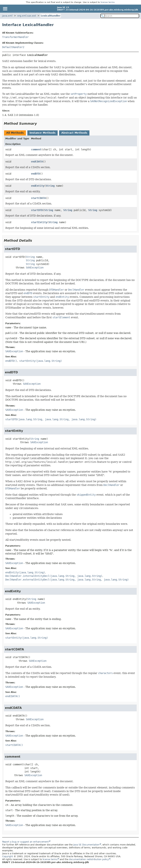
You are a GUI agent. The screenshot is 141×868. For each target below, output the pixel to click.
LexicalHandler (51, 16)
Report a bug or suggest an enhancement (25, 842)
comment (36, 149)
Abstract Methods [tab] (74, 133)
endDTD (35, 174)
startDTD (37, 210)
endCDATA (37, 162)
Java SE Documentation (86, 845)
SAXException (35, 268)
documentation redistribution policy (89, 859)
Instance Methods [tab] (43, 133)
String (50, 186)
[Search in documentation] (120, 16)
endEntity (38, 186)
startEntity (39, 222)
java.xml (7, 16)
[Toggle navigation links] (5, 9)
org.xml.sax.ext (27, 16)
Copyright (8, 856)
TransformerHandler (15, 37)
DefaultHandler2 (13, 47)
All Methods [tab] (15, 133)
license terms (108, 2)
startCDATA (38, 198)
